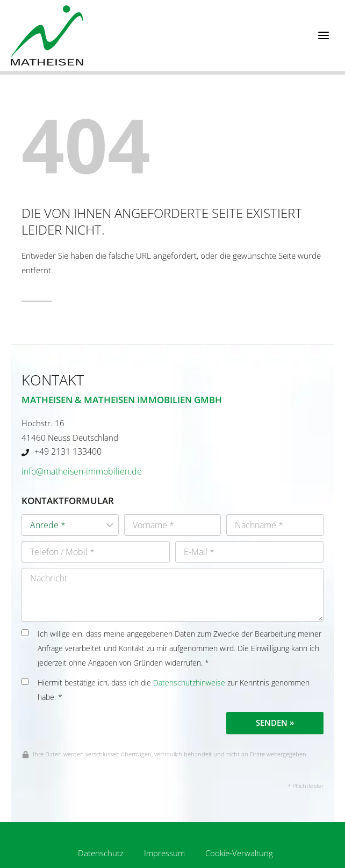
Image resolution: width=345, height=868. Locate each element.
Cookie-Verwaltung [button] (239, 853)
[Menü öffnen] (323, 35)
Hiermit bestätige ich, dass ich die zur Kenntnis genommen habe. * (166, 690)
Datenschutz (101, 853)
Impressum (164, 853)
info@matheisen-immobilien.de (82, 471)
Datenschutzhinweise (189, 683)
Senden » (275, 723)
